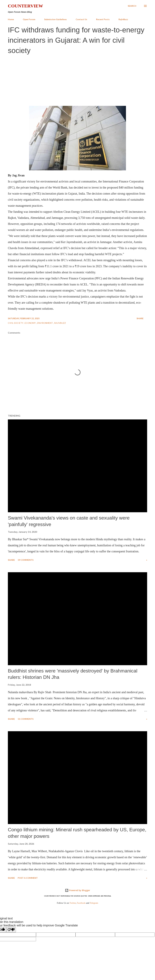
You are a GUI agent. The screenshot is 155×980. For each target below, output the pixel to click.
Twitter (73, 903)
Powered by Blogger (77, 890)
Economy (30, 323)
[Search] (132, 6)
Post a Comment (28, 878)
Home (11, 19)
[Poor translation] (11, 930)
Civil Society (16, 323)
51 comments (26, 719)
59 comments (26, 560)
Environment (45, 323)
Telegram (94, 903)
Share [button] (140, 318)
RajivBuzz (123, 19)
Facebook (81, 903)
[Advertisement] (77, 80)
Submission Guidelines (55, 19)
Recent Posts (103, 19)
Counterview (25, 6)
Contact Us (81, 19)
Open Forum (29, 19)
